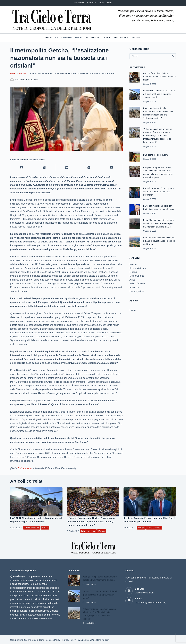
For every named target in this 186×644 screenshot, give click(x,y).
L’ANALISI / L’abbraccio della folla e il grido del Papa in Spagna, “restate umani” (159, 94)
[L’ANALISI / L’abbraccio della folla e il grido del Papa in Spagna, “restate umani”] (36, 502)
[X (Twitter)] (44, 167)
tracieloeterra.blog (144, 593)
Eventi (133, 308)
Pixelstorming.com (100, 639)
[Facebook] (22, 167)
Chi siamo (79, 3)
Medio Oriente (93, 38)
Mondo (48, 38)
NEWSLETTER (106, 3)
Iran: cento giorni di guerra (156, 154)
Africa (107, 38)
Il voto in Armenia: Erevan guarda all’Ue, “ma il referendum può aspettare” (159, 190)
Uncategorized (137, 289)
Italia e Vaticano (63, 38)
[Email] (112, 167)
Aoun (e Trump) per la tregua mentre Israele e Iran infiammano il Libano (159, 76)
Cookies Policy (53, 639)
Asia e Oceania (121, 38)
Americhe (136, 38)
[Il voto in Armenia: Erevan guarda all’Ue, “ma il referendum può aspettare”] (150, 502)
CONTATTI (92, 3)
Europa (79, 38)
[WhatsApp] (89, 167)
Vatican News (25, 468)
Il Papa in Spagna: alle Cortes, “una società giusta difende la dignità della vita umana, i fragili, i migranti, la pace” (91, 522)
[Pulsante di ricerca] (173, 56)
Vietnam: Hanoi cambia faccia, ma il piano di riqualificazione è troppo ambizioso (159, 239)
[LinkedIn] (67, 167)
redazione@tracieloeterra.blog (150, 603)
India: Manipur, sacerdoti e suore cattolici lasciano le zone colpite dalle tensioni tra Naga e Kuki (159, 222)
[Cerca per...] (150, 56)
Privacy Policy (69, 639)
